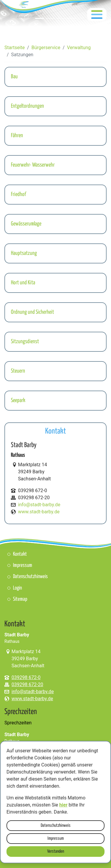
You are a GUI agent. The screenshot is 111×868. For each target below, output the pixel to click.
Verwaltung (79, 48)
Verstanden (56, 851)
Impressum (56, 838)
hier (63, 805)
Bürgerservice (46, 48)
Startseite (15, 48)
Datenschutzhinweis (56, 825)
